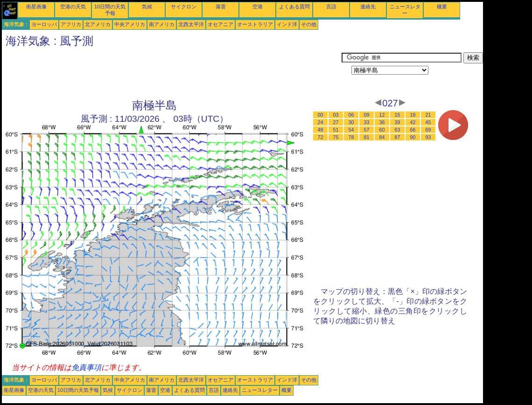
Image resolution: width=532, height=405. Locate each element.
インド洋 (287, 24)
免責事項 (86, 367)
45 (428, 122)
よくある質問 (294, 7)
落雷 (221, 7)
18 (413, 115)
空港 (258, 7)
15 (398, 115)
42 (413, 122)
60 (382, 130)
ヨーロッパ (44, 24)
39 (398, 122)
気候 (147, 7)
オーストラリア (255, 24)
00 (321, 115)
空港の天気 (73, 7)
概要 (442, 7)
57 (367, 130)
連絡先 (368, 7)
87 (398, 137)
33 (367, 122)
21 (428, 115)
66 (413, 130)
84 (382, 137)
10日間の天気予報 (78, 390)
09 (367, 115)
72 (321, 137)
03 (336, 115)
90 (413, 137)
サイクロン (184, 7)
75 (336, 137)
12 (382, 115)
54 (351, 130)
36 (382, 122)
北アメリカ (98, 24)
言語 (331, 7)
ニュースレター (260, 390)
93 (428, 137)
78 (351, 137)
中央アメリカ (130, 24)
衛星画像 (36, 7)
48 (321, 130)
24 (321, 122)
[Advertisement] (172, 73)
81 (367, 137)
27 (336, 122)
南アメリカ (162, 24)
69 (428, 130)
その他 (309, 24)
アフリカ (71, 24)
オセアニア (220, 24)
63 (398, 130)
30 (351, 122)
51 (336, 130)
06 (351, 115)
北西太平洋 (191, 24)
